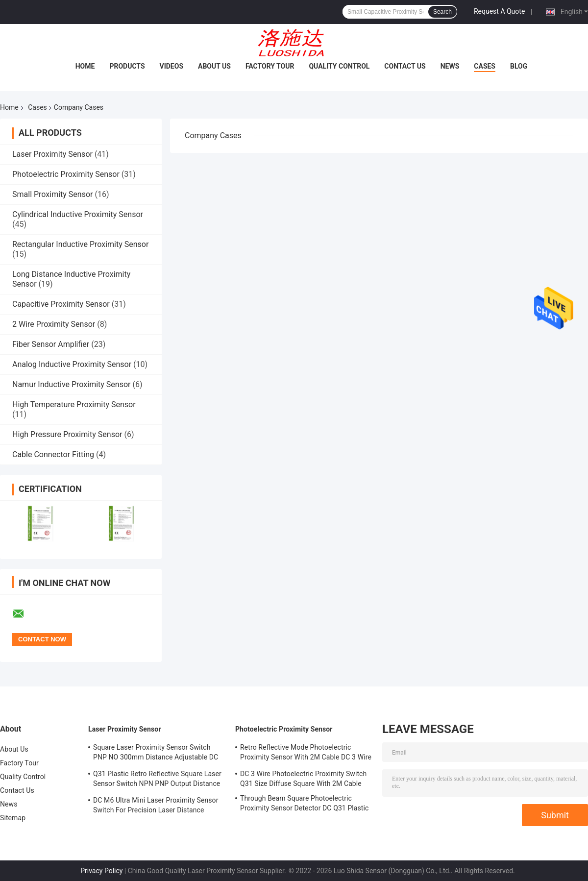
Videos (172, 66)
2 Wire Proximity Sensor (54, 324)
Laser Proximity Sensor (52, 154)
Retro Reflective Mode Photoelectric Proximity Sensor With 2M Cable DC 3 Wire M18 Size (306, 754)
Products (127, 66)
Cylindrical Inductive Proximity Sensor (78, 214)
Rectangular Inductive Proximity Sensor (80, 244)
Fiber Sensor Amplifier (51, 344)
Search (442, 12)
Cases (485, 66)
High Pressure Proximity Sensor (67, 434)
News (450, 66)
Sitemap (13, 818)
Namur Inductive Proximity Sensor (71, 384)
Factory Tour (270, 66)
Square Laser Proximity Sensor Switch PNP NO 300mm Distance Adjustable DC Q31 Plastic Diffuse (156, 754)
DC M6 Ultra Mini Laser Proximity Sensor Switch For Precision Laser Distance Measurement (156, 807)
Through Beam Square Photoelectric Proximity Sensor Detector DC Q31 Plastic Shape (304, 805)
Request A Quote (499, 11)
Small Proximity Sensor (52, 194)
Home (85, 66)
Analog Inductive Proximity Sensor (72, 364)
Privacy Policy (101, 871)
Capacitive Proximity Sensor (61, 304)
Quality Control (339, 66)
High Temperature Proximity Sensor (74, 404)
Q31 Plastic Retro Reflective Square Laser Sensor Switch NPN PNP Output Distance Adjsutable (157, 780)
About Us (214, 66)
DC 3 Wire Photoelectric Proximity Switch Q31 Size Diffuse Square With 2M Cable (303, 779)
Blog (519, 66)
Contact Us (405, 66)
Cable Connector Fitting (53, 454)
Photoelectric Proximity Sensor (66, 174)
